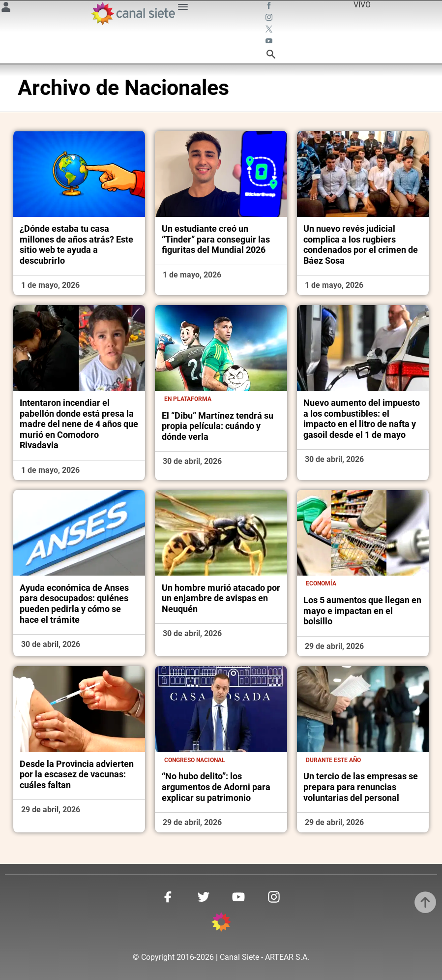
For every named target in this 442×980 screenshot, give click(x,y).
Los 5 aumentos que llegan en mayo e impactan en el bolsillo (362, 611)
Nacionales (177, 88)
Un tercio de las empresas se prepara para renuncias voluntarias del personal (361, 787)
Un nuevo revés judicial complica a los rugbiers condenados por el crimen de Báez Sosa (361, 245)
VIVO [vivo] (362, 5)
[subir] (425, 902)
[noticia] (79, 174)
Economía (321, 583)
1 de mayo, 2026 (50, 285)
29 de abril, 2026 (334, 646)
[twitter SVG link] (270, 31)
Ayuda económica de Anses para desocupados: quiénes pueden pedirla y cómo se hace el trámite (74, 604)
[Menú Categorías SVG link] (183, 9)
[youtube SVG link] (270, 42)
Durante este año (333, 760)
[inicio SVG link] (221, 924)
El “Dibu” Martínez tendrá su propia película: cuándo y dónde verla (218, 426)
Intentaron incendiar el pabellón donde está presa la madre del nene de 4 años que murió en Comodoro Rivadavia (79, 424)
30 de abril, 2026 (192, 461)
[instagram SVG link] (270, 19)
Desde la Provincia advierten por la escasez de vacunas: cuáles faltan (77, 774)
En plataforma (188, 399)
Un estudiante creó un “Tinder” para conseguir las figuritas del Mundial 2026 (216, 239)
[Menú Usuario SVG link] (6, 9)
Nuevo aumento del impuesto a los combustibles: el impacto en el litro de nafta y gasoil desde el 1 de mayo (362, 419)
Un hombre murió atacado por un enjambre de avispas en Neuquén (221, 598)
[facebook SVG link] (270, 7)
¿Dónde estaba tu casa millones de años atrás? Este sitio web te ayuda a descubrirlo (76, 245)
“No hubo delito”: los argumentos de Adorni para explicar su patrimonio (216, 787)
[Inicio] (133, 14)
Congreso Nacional (195, 760)
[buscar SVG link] (271, 56)
